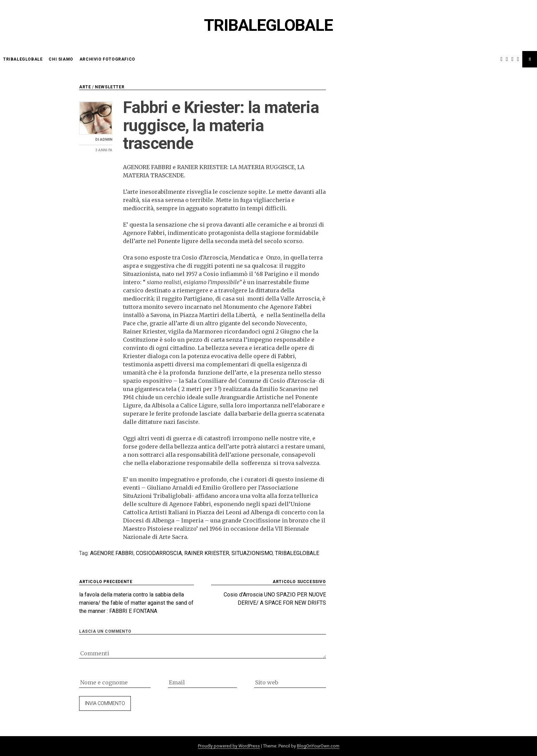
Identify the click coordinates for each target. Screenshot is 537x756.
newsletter (110, 87)
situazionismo (252, 553)
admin (106, 140)
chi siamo (61, 59)
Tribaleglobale (268, 25)
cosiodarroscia (159, 553)
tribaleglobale (297, 553)
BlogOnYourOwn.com (318, 746)
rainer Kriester (207, 553)
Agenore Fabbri (112, 553)
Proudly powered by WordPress (229, 746)
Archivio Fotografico (107, 59)
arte (85, 87)
